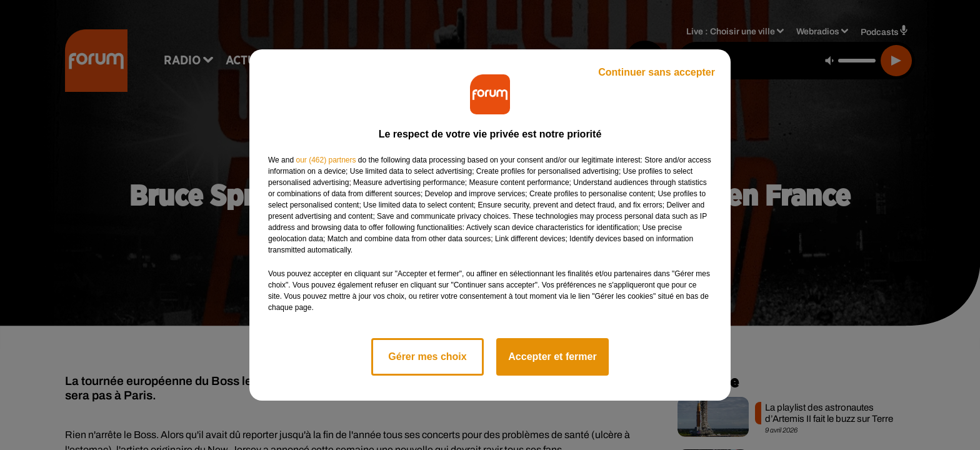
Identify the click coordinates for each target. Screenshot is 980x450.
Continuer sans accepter (657, 72)
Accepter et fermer (552, 357)
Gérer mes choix (427, 357)
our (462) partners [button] (326, 160)
